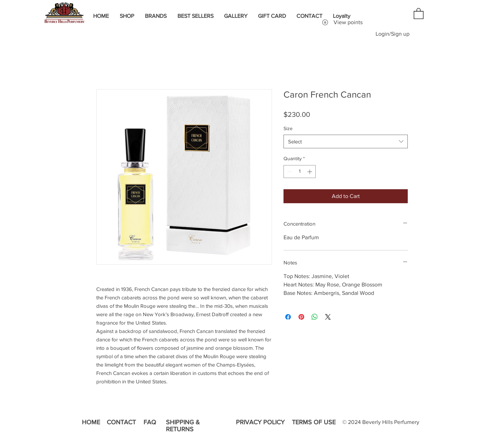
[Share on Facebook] (288, 317)
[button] (419, 13)
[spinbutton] (300, 172)
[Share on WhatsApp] (315, 317)
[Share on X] (328, 317)
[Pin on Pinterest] (301, 317)
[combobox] (346, 141)
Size (288, 128)
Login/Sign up (393, 34)
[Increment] (310, 172)
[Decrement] (289, 172)
